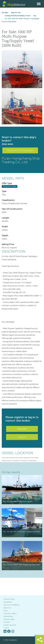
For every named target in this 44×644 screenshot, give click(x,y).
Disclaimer (8, 602)
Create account (10, 625)
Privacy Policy (9, 599)
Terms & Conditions (11, 605)
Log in (22, 437)
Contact (7, 622)
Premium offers (10, 613)
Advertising (8, 616)
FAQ (5, 611)
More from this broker (20, 150)
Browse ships (9, 619)
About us (7, 608)
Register (22, 429)
